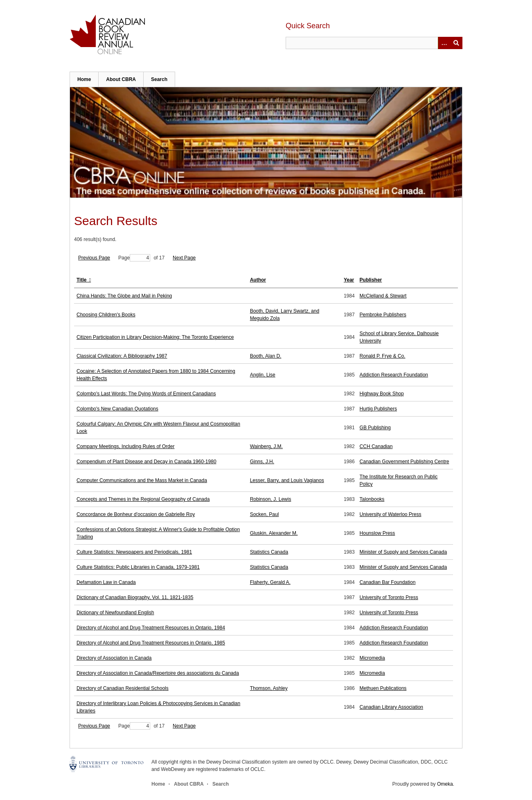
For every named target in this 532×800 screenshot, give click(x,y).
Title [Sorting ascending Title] (82, 280)
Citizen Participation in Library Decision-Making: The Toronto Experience (155, 337)
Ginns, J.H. (262, 462)
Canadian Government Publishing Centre (405, 462)
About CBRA (121, 79)
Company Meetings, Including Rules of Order (125, 446)
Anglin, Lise (263, 375)
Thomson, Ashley (269, 688)
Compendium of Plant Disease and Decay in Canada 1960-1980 (147, 462)
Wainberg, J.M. (266, 446)
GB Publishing (375, 428)
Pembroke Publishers (383, 315)
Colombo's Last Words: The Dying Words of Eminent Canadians (146, 394)
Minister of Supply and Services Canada (403, 552)
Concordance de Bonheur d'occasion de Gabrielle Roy (136, 514)
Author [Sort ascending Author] (258, 280)
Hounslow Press (378, 533)
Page (134, 258)
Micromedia (372, 658)
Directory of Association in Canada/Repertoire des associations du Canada (158, 673)
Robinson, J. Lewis (271, 499)
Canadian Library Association (391, 707)
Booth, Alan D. (266, 356)
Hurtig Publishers (378, 409)
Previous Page (94, 258)
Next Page (184, 258)
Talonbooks (372, 499)
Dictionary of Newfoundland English (115, 613)
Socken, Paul (265, 514)
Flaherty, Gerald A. (270, 582)
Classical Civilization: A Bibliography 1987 (122, 356)
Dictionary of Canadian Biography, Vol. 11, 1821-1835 (135, 597)
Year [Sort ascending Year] (349, 280)
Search (159, 79)
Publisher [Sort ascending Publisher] (371, 280)
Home (84, 79)
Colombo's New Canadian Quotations (117, 409)
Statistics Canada (269, 552)
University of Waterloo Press (391, 514)
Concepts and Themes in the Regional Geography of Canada (143, 499)
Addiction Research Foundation (394, 375)
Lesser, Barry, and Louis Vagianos (287, 480)
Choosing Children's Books (106, 315)
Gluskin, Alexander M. (274, 533)
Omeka (445, 784)
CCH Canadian (376, 446)
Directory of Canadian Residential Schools (123, 688)
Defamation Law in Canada (106, 582)
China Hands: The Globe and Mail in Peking (124, 296)
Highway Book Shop (382, 394)
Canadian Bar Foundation (388, 582)
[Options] (444, 43)
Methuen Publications (383, 688)
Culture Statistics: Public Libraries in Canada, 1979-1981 (138, 567)
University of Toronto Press (389, 597)
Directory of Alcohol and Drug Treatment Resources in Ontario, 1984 (151, 628)
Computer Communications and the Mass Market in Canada (142, 480)
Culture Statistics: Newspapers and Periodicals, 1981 (134, 552)
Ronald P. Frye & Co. (383, 356)
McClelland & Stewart (383, 296)
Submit (456, 43)
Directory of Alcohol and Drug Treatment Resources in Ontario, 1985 (151, 643)
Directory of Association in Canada (114, 658)
